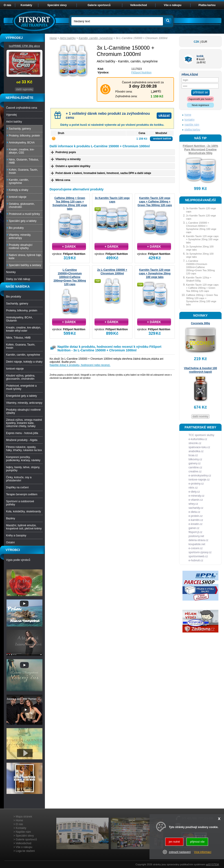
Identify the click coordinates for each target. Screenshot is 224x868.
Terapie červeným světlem (22, 494)
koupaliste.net (197, 544)
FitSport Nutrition (141, 73)
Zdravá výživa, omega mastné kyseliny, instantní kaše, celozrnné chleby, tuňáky (24, 423)
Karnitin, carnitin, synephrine (96, 38)
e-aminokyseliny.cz (200, 476)
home (188, 115)
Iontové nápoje (18, 197)
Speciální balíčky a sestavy (25, 265)
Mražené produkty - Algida (22, 440)
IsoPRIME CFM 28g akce (24, 46)
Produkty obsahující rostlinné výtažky (21, 247)
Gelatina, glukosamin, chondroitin (22, 205)
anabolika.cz (196, 451)
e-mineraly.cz (196, 496)
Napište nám (23, 832)
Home (53, 38)
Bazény (11, 518)
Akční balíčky (68, 38)
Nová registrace (200, 105)
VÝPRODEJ (14, 38)
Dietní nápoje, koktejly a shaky (24, 362)
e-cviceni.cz (196, 548)
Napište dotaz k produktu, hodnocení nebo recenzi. (80, 365)
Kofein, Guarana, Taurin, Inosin (23, 171)
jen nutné (174, 842)
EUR (204, 42)
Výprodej (11, 115)
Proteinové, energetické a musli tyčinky (21, 387)
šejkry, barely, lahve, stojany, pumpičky (23, 469)
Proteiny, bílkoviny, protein (24, 136)
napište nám (192, 125)
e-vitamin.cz (196, 500)
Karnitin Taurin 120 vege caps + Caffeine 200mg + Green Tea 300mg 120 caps (155, 202)
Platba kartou (207, 5)
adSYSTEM (212, 864)
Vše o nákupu (173, 5)
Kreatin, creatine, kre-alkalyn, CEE (22, 151)
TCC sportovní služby (201, 435)
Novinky (11, 272)
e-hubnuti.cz (196, 560)
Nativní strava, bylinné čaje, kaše (25, 257)
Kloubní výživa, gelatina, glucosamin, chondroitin (21, 377)
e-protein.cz (196, 516)
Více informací (203, 852)
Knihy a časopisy (16, 535)
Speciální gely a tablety (23, 221)
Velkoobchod (139, 5)
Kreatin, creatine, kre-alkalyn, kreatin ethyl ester (23, 329)
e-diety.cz (194, 492)
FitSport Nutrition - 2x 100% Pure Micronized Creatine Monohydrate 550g (200, 150)
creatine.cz (195, 471)
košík (200, 56)
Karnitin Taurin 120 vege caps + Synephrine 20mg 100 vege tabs (155, 273)
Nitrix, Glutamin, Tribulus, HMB (24, 161)
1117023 (137, 69)
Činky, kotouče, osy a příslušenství (19, 479)
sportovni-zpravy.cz (200, 552)
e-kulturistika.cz (198, 439)
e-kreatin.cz (195, 524)
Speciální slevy (57, 5)
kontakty (190, 120)
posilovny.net (196, 536)
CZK (197, 42)
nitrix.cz (193, 488)
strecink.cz (195, 443)
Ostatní (10, 542)
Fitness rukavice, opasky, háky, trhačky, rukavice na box (24, 449)
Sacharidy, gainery (20, 129)
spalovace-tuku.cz (199, 447)
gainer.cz (194, 528)
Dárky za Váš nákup (18, 279)
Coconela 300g (201, 323)
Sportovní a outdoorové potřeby (20, 503)
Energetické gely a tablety (21, 396)
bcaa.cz (193, 455)
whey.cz (193, 504)
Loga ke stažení (25, 851)
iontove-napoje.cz (199, 480)
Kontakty (26, 5)
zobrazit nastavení (180, 852)
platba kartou (192, 130)
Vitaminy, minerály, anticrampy (20, 236)
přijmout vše (197, 842)
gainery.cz (195, 463)
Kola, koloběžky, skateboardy (23, 511)
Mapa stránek (24, 817)
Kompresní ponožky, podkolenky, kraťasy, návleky (23, 459)
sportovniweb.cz (198, 556)
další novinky (200, 416)
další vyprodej (24, 89)
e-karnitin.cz (196, 520)
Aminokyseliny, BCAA (22, 143)
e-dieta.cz (194, 512)
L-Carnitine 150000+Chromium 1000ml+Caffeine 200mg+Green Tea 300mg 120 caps (70, 277)
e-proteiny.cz (196, 484)
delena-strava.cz (198, 540)
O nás (8, 5)
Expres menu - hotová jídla (22, 433)
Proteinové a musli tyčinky (24, 214)
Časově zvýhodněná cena (22, 108)
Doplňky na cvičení (17, 487)
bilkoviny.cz (195, 459)
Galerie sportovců (99, 5)
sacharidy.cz (196, 508)
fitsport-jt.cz (195, 532)
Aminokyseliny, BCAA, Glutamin (19, 319)
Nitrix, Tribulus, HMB (18, 338)
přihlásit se (201, 92)
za (198, 62)
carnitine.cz (195, 467)
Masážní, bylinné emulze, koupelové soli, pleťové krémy (24, 527)
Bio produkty (16, 228)
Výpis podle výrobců (18, 560)
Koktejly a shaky (19, 190)
